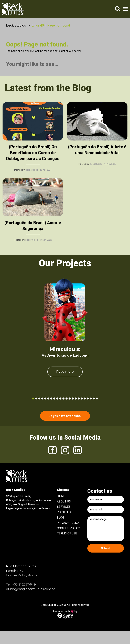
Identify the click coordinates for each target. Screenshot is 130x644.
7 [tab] (51, 399)
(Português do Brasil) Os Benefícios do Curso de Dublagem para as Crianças (33, 153)
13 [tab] (70, 399)
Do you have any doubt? (65, 416)
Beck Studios (16, 25)
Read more (65, 372)
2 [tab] (36, 399)
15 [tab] (76, 399)
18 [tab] (85, 399)
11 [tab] (63, 399)
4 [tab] (42, 399)
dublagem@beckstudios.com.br (30, 589)
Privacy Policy (68, 523)
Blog (61, 517)
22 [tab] (97, 399)
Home (61, 496)
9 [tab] (57, 399)
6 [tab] (48, 399)
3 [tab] (39, 399)
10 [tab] (60, 399)
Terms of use (67, 533)
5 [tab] (45, 399)
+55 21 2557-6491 (25, 584)
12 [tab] (67, 399)
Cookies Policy (68, 528)
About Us (64, 501)
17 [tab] (82, 399)
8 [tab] (54, 399)
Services (64, 507)
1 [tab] (33, 399)
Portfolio (65, 512)
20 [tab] (91, 399)
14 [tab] (73, 399)
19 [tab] (88, 399)
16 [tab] (79, 399)
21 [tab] (94, 399)
